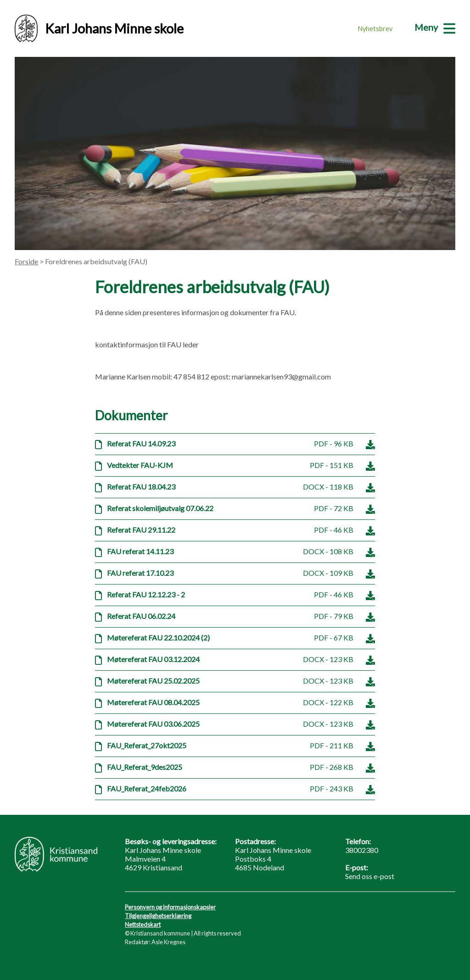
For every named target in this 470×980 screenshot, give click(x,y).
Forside (26, 261)
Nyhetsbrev (375, 29)
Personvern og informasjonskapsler (170, 907)
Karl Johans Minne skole (99, 28)
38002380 (362, 850)
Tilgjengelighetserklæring (158, 916)
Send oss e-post (370, 876)
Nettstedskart (143, 924)
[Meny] (435, 27)
